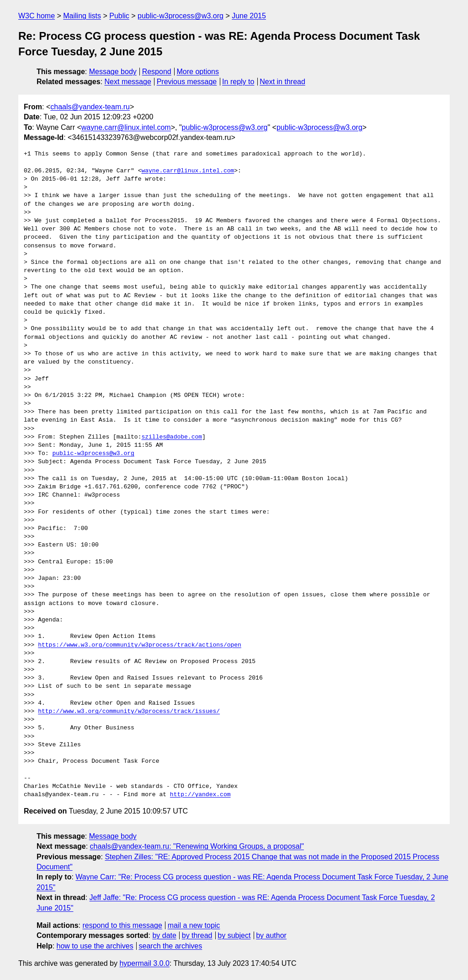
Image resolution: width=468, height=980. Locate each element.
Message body (113, 72)
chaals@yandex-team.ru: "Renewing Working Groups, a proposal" (197, 846)
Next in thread (282, 82)
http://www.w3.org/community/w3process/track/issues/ (129, 712)
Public (119, 16)
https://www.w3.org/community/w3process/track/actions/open (140, 645)
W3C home (37, 16)
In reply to (238, 82)
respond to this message (122, 925)
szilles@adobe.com (172, 437)
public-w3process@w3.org (181, 16)
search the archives (171, 946)
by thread (197, 935)
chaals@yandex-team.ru (90, 107)
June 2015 (249, 16)
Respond (157, 72)
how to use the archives (95, 946)
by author (271, 935)
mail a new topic (194, 925)
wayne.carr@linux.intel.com (126, 127)
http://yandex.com (200, 795)
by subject (234, 935)
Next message (128, 82)
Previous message (187, 82)
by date (164, 935)
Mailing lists (82, 16)
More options (198, 72)
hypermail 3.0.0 (144, 963)
